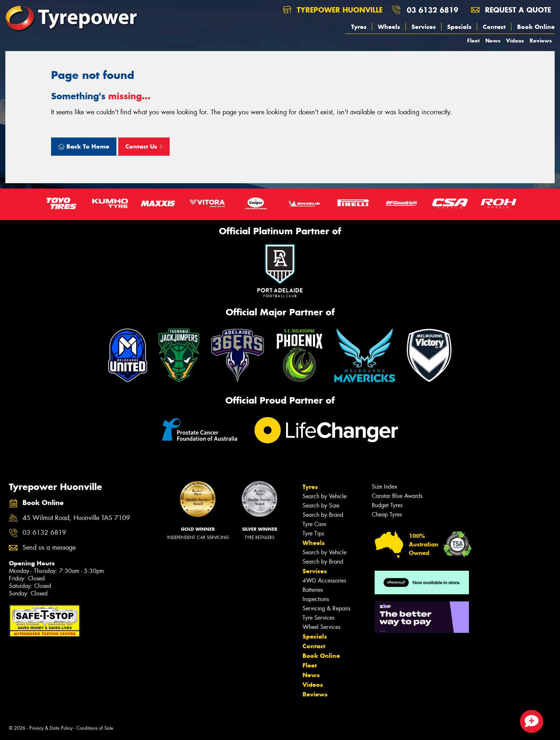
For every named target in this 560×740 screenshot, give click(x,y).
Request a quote (511, 10)
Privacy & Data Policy (51, 728)
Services (424, 27)
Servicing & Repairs (326, 608)
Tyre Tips (313, 533)
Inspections (316, 599)
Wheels (389, 27)
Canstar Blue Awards (397, 496)
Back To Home (84, 146)
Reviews (541, 41)
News (493, 41)
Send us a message (49, 548)
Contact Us (144, 146)
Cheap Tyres (387, 514)
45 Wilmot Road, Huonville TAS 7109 (76, 518)
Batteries (313, 590)
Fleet (473, 41)
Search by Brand (323, 515)
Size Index (384, 487)
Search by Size (321, 506)
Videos (515, 41)
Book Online (536, 27)
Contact (494, 27)
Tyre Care (314, 524)
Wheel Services (321, 627)
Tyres (359, 27)
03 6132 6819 (432, 10)
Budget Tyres (387, 505)
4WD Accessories (324, 581)
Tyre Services (318, 618)
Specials (459, 27)
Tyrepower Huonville (333, 10)
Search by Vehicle (324, 496)
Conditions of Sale (95, 728)
